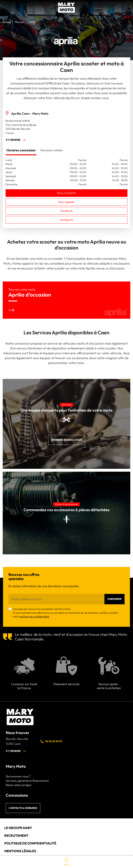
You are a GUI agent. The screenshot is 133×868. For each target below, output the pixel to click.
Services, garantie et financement (27, 781)
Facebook (67, 211)
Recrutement (16, 836)
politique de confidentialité (34, 617)
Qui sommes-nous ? (18, 776)
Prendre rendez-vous (66, 440)
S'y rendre (16, 140)
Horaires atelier (52, 150)
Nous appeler (67, 202)
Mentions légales (20, 851)
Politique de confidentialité (30, 843)
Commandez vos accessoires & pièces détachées (66, 510)
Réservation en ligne (19, 785)
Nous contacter (66, 193)
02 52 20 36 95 (51, 741)
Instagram (66, 220)
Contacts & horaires (23, 808)
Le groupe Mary (18, 828)
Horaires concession (21, 150)
